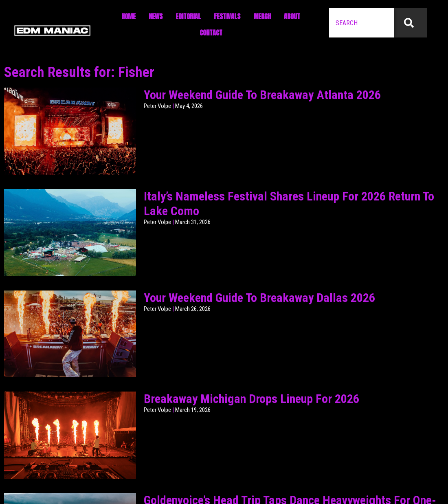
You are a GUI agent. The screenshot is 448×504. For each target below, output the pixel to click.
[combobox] (362, 23)
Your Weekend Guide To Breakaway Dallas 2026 (259, 298)
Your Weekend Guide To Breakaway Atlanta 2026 (262, 95)
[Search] (411, 23)
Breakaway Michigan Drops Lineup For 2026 (251, 399)
